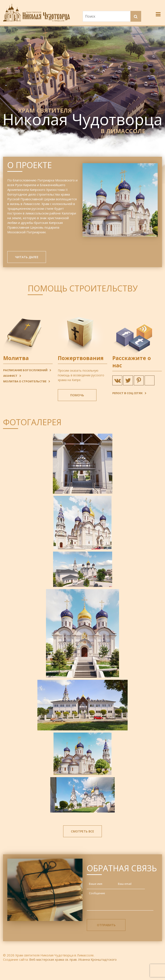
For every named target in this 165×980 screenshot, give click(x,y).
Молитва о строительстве (25, 383)
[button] (136, 17)
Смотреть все (82, 833)
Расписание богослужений (25, 371)
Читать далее (27, 258)
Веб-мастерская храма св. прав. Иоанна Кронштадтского (73, 961)
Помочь (77, 396)
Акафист (10, 377)
